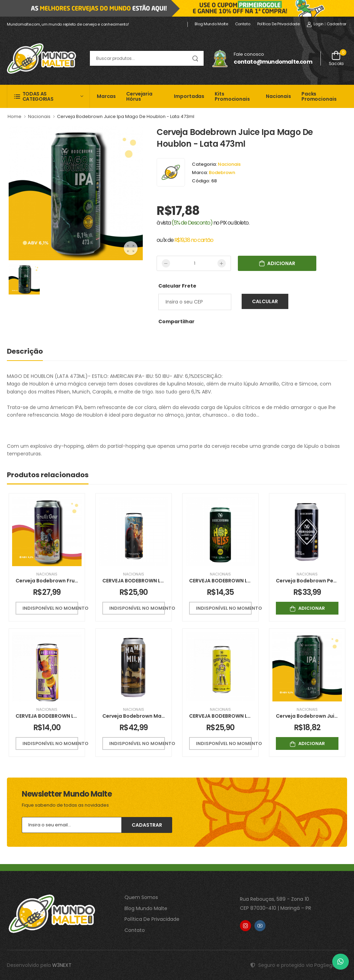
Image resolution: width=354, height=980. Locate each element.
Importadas (189, 96)
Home (15, 116)
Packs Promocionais (319, 96)
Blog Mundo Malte (211, 24)
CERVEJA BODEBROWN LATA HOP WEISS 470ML (246, 581)
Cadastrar (337, 24)
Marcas (106, 96)
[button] (48, 96)
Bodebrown (222, 173)
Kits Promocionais (232, 96)
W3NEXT (62, 965)
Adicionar (307, 608)
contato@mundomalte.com (273, 62)
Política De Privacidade (152, 919)
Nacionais (278, 96)
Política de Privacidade (278, 24)
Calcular (265, 301)
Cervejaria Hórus (139, 96)
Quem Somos (141, 897)
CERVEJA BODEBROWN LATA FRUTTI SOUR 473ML (75, 716)
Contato (243, 24)
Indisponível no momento (50, 608)
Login (315, 24)
